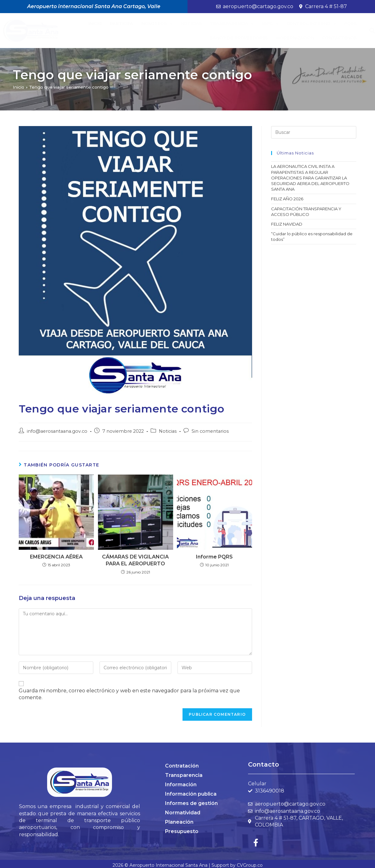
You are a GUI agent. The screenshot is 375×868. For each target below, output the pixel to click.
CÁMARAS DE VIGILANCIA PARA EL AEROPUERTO (135, 560)
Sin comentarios (210, 431)
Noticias (191, 23)
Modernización (295, 38)
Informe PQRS (214, 557)
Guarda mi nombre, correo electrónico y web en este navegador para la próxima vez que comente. (129, 694)
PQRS (350, 23)
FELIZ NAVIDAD (287, 224)
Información (181, 785)
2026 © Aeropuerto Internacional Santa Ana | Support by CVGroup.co (188, 865)
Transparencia (232, 24)
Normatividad (183, 813)
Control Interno (311, 24)
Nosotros (157, 24)
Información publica (191, 794)
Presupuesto (182, 831)
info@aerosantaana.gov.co (57, 431)
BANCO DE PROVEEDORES (239, 38)
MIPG (270, 24)
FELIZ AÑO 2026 (287, 199)
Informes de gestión (191, 803)
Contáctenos (339, 38)
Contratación (182, 766)
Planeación (179, 822)
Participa (122, 23)
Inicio (95, 23)
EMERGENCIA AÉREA (56, 557)
